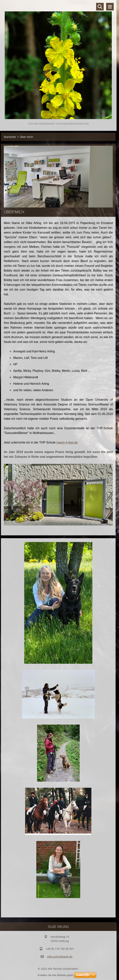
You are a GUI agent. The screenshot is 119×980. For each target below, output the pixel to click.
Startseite (10, 137)
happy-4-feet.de (67, 442)
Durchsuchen (100, 7)
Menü (110, 7)
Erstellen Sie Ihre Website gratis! (55, 975)
